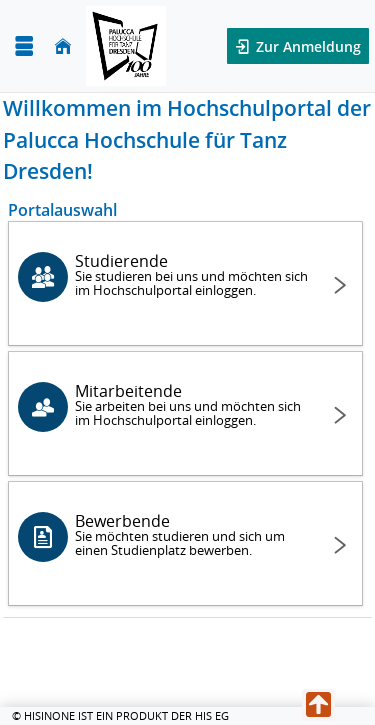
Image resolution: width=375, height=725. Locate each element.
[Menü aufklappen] (24, 46)
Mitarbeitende (192, 404)
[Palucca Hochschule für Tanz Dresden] (126, 46)
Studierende (192, 274)
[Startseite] (63, 46)
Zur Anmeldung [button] (306, 46)
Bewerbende (192, 534)
